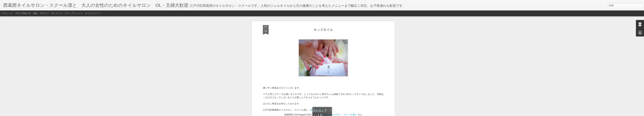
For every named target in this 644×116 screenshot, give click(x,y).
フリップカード (23, 13)
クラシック (7, 13)
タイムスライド (93, 13)
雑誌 (35, 13)
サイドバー (57, 13)
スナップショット (74, 13)
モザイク (44, 13)
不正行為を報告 (342, 114)
